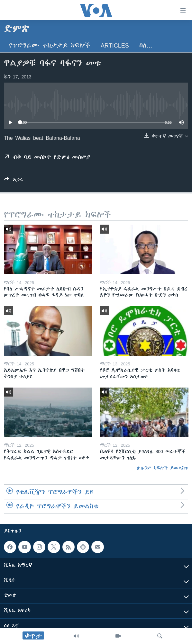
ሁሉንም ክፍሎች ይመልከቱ (162, 468)
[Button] (14, 181)
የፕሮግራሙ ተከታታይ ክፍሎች (50, 45)
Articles (115, 45)
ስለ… (146, 45)
